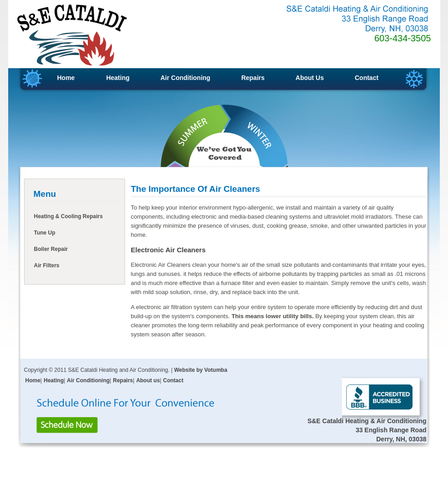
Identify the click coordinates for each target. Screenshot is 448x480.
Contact (367, 78)
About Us (310, 78)
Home (66, 78)
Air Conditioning (186, 78)
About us (148, 380)
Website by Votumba (201, 370)
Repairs (253, 78)
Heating (118, 78)
